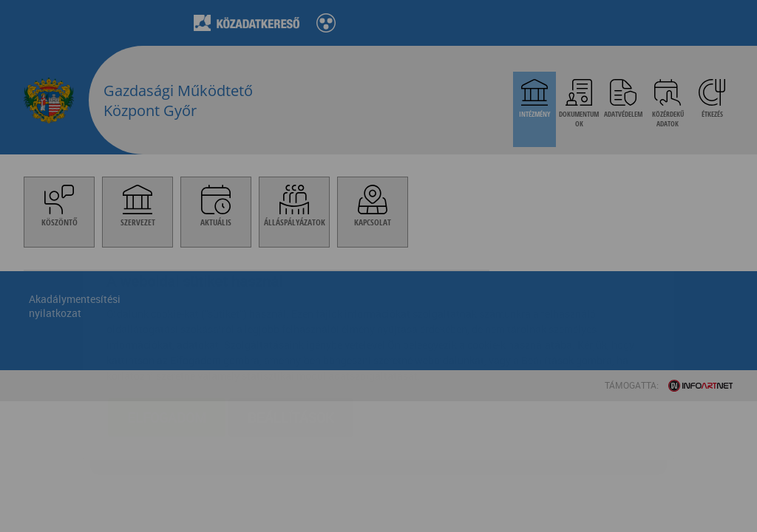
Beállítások (291, 330)
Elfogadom (167, 330)
